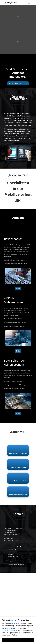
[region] (18, 630)
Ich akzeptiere (18, 640)
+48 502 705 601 (14, 557)
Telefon (11, 554)
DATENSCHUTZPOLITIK (10, 628)
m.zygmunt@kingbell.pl (17, 564)
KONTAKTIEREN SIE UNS (18, 83)
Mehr (18, 289)
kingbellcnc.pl (15, 623)
